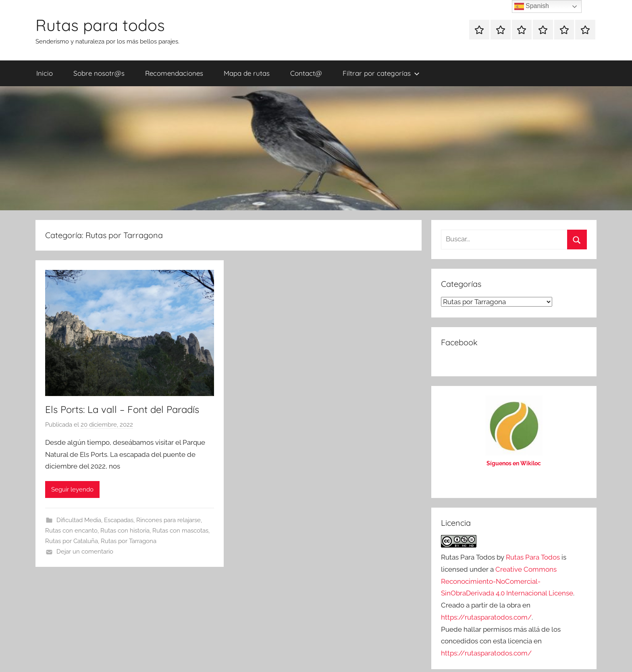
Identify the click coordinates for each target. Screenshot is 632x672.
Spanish (532, 6)
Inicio (45, 73)
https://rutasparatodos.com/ (486, 617)
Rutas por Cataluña (72, 541)
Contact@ (306, 73)
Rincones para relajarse (168, 520)
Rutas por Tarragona (129, 541)
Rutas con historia (125, 531)
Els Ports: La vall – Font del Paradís (122, 409)
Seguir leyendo (72, 489)
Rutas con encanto (71, 531)
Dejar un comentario (85, 552)
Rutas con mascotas (180, 531)
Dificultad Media (79, 520)
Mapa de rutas (247, 73)
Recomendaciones (174, 73)
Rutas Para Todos (533, 557)
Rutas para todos (100, 25)
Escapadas (119, 520)
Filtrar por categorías (381, 73)
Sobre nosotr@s (99, 73)
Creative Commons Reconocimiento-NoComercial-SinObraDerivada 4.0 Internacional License (507, 581)
